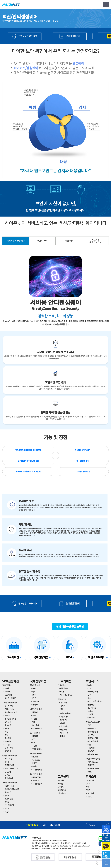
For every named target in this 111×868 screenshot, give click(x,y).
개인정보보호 (93, 754)
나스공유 (36, 725)
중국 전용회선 (35, 733)
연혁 (87, 787)
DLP (89, 725)
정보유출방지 (93, 732)
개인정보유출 (93, 762)
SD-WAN (35, 701)
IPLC (34, 698)
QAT (34, 692)
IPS (89, 698)
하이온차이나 (37, 749)
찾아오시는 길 (55, 825)
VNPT (34, 715)
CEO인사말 (90, 780)
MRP (34, 695)
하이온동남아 (37, 784)
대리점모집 (62, 793)
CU (33, 742)
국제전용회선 (38, 681)
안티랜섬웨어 (93, 741)
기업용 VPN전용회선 (10, 702)
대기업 (7, 745)
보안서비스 (92, 681)
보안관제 (8, 722)
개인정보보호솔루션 (93, 759)
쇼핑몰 (7, 802)
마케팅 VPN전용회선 (10, 755)
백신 (90, 745)
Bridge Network (10, 709)
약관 (44, 825)
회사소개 (91, 776)
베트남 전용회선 (36, 709)
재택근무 (8, 751)
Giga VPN (8, 695)
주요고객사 (90, 793)
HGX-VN (35, 712)
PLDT (34, 763)
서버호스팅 (62, 699)
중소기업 (8, 738)
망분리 (7, 715)
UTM (90, 688)
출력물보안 (92, 728)
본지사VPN (9, 706)
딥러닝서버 (64, 726)
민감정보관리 (93, 738)
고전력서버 (64, 717)
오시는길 (89, 797)
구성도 (7, 728)
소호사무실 (9, 799)
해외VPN (36, 705)
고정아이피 (9, 748)
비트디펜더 (42, 241)
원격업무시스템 (10, 719)
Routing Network (11, 712)
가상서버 (63, 702)
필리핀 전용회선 (36, 753)
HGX (34, 688)
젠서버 (63, 706)
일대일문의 (62, 790)
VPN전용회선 (10, 681)
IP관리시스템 (9, 786)
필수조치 (91, 765)
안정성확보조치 (94, 768)
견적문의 (61, 787)
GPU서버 (64, 720)
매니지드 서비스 (66, 695)
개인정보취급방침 (32, 825)
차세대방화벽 (93, 692)
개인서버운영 (10, 805)
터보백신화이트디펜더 (95, 241)
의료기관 (8, 741)
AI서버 (62, 723)
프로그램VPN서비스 (12, 768)
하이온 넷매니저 (11, 698)
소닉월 (90, 714)
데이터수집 (64, 733)
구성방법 (8, 725)
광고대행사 (9, 778)
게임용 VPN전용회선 (10, 782)
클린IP (7, 762)
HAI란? (7, 688)
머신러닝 (63, 730)
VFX (34, 722)
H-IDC (62, 736)
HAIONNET (11, 5)
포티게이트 (92, 708)
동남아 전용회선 (36, 774)
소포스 (90, 711)
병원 (6, 735)
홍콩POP (36, 780)
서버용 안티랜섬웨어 (16, 241)
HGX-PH (35, 757)
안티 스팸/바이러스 (95, 701)
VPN (90, 695)
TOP (106, 863)
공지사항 (61, 780)
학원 (6, 732)
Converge (36, 760)
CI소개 (88, 784)
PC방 (7, 812)
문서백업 (91, 735)
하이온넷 (91, 717)
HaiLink (7, 692)
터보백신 (69, 241)
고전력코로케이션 (64, 713)
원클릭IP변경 (9, 765)
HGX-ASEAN (37, 777)
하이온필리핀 (37, 770)
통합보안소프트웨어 (93, 722)
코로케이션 (65, 681)
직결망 (35, 719)
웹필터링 (91, 705)
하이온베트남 (37, 728)
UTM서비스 (90, 685)
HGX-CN (35, 736)
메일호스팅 (64, 688)
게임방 (7, 808)
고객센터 (63, 776)
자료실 (60, 784)
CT (33, 739)
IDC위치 (63, 692)
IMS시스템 (8, 759)
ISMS (90, 772)
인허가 (88, 790)
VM (61, 709)
